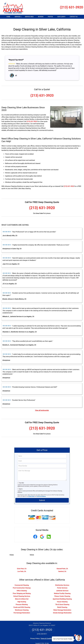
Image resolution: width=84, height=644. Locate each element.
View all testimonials (42, 405)
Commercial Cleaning (22, 580)
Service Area (29, 17)
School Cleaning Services (22, 591)
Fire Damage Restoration (22, 607)
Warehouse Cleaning (22, 605)
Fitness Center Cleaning (62, 591)
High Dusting (22, 596)
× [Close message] (73, 637)
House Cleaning (62, 596)
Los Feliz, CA (22, 566)
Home (8, 17)
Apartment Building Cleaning (62, 594)
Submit (42, 495)
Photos (50, 17)
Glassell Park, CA (62, 563)
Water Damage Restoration (62, 605)
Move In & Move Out (22, 594)
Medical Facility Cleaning (62, 588)
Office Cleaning (22, 585)
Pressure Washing (22, 599)
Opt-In (21, 484)
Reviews (41, 17)
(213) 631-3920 (71, 7)
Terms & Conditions (41, 491)
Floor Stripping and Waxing (22, 588)
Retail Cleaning (62, 602)
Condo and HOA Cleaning (22, 602)
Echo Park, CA (22, 563)
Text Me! (21, 477)
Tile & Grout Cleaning (62, 599)
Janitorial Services (62, 585)
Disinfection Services (62, 580)
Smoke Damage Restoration (62, 607)
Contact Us (74, 17)
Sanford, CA (62, 566)
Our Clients (61, 17)
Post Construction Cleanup (22, 582)
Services (18, 17)
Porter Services (62, 582)
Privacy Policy (31, 491)
